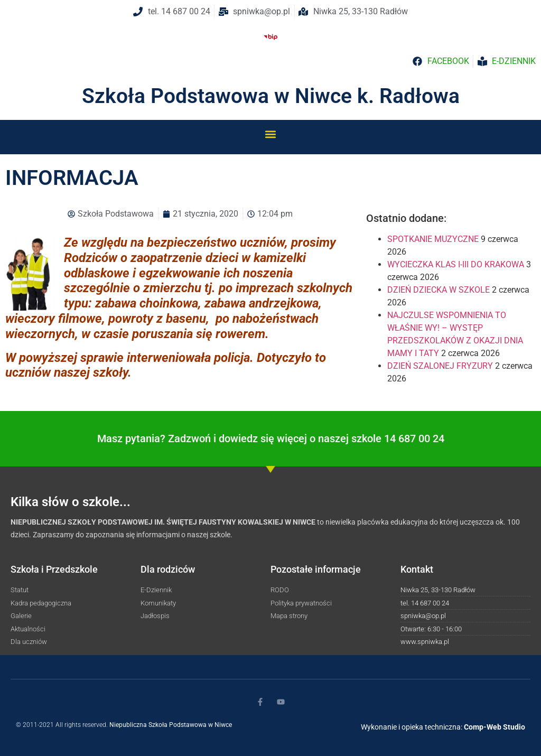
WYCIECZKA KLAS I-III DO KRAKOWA (456, 264)
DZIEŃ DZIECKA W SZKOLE (439, 290)
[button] (271, 134)
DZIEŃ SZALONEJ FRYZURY (440, 366)
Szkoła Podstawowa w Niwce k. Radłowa (271, 96)
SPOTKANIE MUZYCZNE (433, 239)
